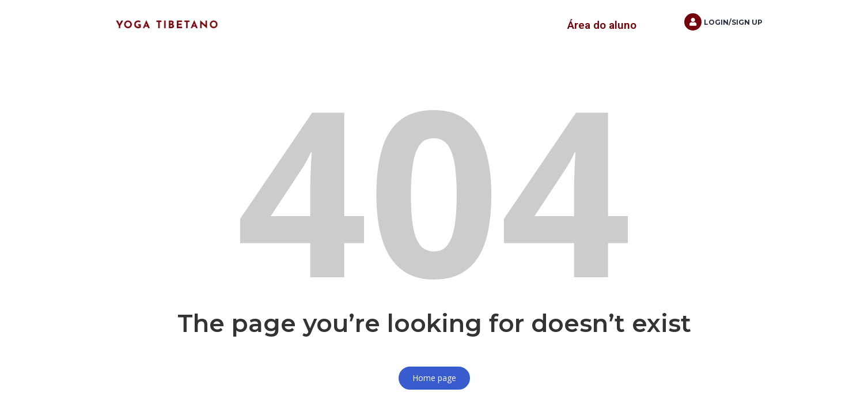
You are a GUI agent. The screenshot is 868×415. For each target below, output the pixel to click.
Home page (434, 378)
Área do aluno (602, 25)
